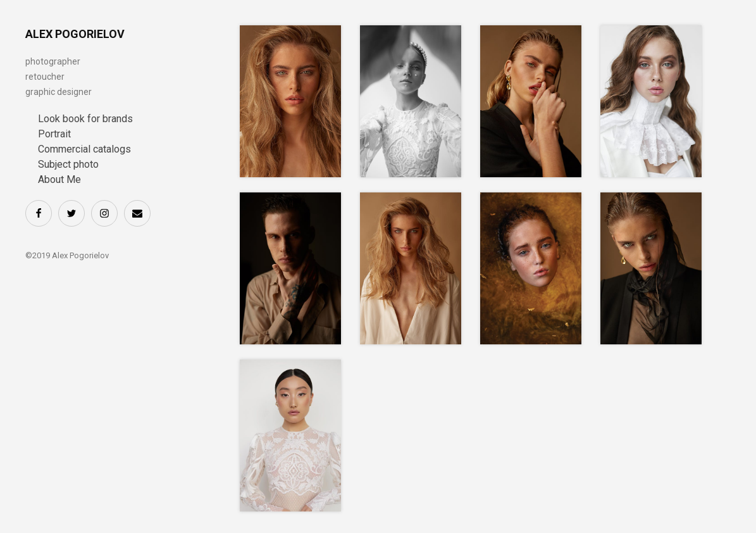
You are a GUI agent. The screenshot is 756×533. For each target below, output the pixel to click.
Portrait (54, 134)
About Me (59, 179)
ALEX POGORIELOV (75, 34)
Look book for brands (85, 119)
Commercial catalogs (84, 149)
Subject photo (68, 164)
